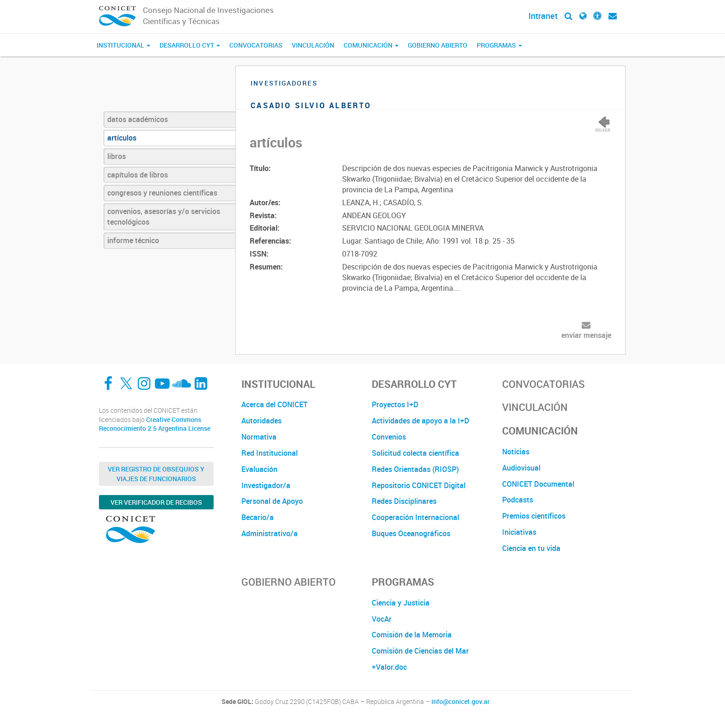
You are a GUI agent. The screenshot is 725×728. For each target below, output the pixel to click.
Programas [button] (499, 45)
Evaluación (259, 469)
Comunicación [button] (371, 45)
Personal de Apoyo (272, 501)
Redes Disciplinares (404, 501)
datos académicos (138, 119)
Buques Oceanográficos (411, 533)
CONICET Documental (538, 484)
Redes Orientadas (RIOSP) (415, 469)
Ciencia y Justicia (401, 603)
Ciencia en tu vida (531, 548)
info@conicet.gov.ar (461, 702)
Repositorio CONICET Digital (419, 485)
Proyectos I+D (395, 404)
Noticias (516, 452)
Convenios (389, 437)
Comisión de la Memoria (412, 635)
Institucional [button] (123, 45)
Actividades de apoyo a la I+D (421, 421)
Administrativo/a (270, 533)
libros (117, 156)
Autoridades (261, 421)
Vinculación (313, 45)
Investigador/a (266, 485)
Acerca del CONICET (274, 404)
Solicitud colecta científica (415, 453)
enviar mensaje (586, 335)
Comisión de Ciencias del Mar (420, 651)
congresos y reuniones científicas (162, 193)
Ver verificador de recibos (156, 502)
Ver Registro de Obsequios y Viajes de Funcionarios (156, 474)
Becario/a (258, 517)
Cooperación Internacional (415, 517)
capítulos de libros (138, 175)
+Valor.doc (389, 667)
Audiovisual (521, 468)
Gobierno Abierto (438, 45)
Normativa (259, 437)
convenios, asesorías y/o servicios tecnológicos (164, 217)
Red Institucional (270, 453)
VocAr (382, 619)
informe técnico (133, 240)
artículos (122, 138)
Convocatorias (256, 45)
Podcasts (518, 500)
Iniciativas (519, 532)
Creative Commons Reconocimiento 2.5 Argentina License (155, 424)
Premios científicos (534, 516)
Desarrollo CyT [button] (190, 45)
